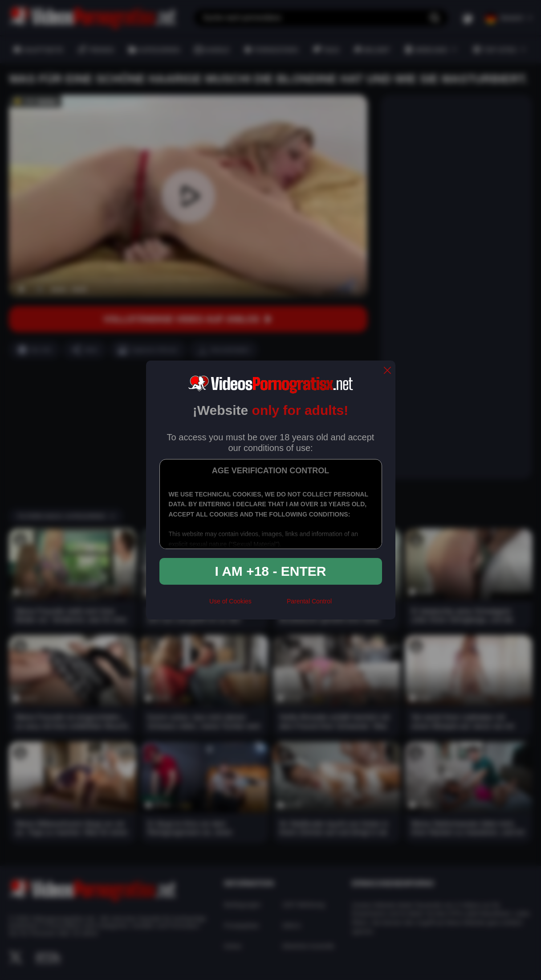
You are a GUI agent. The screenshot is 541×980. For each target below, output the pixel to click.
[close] (387, 371)
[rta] (269, 605)
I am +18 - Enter (271, 571)
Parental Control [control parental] (309, 601)
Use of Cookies (230, 601)
